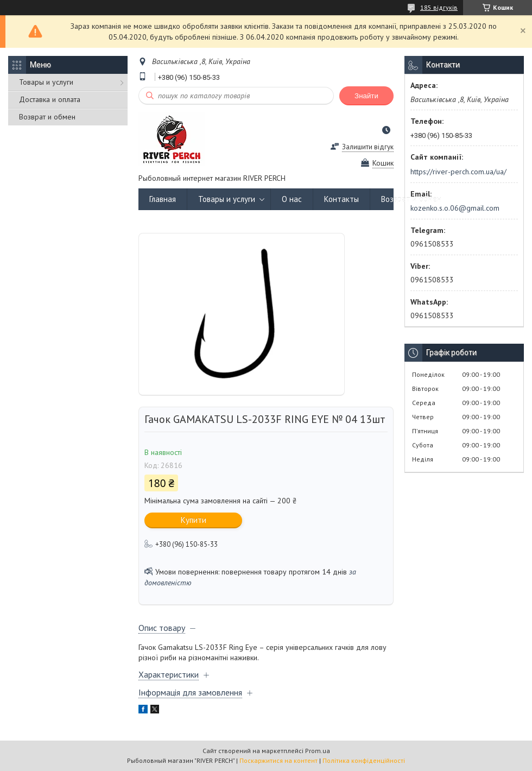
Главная (163, 199)
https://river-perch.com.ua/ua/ (458, 172)
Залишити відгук (368, 147)
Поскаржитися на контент (278, 760)
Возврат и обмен (47, 117)
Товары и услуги (46, 82)
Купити (194, 520)
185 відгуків (439, 7)
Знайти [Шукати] (366, 96)
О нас (292, 199)
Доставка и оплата (50, 99)
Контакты (341, 199)
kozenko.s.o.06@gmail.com (455, 208)
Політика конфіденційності (364, 760)
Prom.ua (318, 751)
